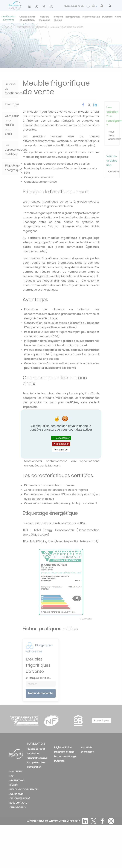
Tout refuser (61, 444)
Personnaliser (61, 450)
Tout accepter (61, 438)
